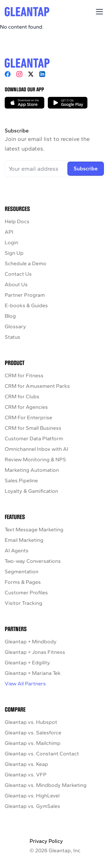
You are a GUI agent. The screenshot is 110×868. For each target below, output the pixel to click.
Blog (10, 316)
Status (12, 337)
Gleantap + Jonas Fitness (35, 652)
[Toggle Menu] (99, 12)
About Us (16, 284)
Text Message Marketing (34, 530)
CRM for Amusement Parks (37, 386)
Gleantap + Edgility (27, 663)
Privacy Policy (46, 841)
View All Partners (25, 684)
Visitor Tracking (23, 603)
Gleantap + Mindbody (31, 642)
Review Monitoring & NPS (35, 460)
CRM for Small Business (33, 428)
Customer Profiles (26, 593)
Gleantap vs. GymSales (32, 806)
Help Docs (17, 221)
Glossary (15, 326)
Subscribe (86, 169)
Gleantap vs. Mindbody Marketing (46, 785)
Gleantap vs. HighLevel (32, 796)
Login (11, 242)
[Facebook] (8, 74)
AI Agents (17, 551)
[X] (31, 74)
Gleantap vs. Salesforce (33, 733)
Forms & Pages (23, 582)
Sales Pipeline (21, 481)
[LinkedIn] (42, 74)
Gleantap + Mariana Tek (33, 673)
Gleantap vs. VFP (26, 775)
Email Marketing (24, 540)
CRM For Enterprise (28, 418)
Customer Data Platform (34, 439)
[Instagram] (19, 74)
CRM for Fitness (24, 376)
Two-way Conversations (33, 561)
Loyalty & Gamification (31, 491)
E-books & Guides (26, 305)
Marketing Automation (32, 470)
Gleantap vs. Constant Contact (42, 754)
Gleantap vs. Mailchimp (33, 743)
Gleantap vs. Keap (26, 764)
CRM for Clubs (22, 397)
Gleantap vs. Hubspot (31, 722)
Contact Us (18, 274)
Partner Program (25, 295)
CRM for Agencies (26, 407)
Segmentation (22, 572)
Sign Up (14, 253)
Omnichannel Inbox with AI (37, 449)
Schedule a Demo (26, 263)
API (9, 232)
